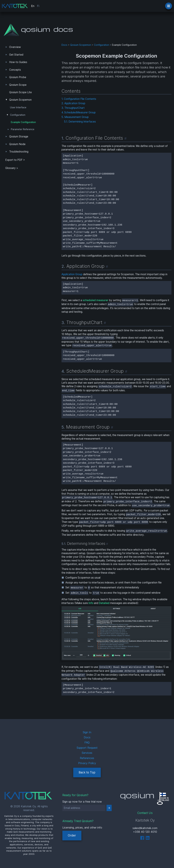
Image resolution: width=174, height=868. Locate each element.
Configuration (18, 115)
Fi (38, 6)
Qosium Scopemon (20, 100)
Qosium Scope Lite (20, 92)
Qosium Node (17, 144)
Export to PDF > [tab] (15, 160)
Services (87, 753)
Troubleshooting (19, 152)
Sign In (87, 732)
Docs (64, 45)
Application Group (72, 274)
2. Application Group (73, 103)
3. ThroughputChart (73, 108)
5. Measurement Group (75, 117)
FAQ (87, 742)
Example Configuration (23, 122)
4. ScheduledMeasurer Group (79, 112)
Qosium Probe (18, 77)
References (87, 758)
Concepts (15, 70)
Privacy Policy (87, 763)
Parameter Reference (23, 129)
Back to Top (87, 772)
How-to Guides (18, 62)
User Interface (18, 107)
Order (72, 835)
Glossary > (12, 168)
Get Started (16, 55)
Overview (15, 47)
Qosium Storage (19, 137)
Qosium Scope (18, 85)
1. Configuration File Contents (79, 99)
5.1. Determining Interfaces (80, 122)
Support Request (87, 748)
